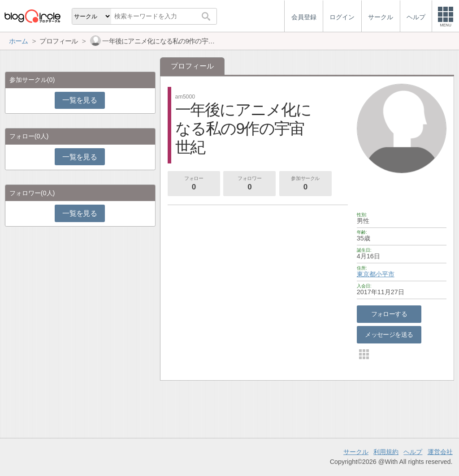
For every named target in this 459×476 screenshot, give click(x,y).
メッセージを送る (389, 334)
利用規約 (386, 452)
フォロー (194, 184)
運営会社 (440, 452)
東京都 (366, 274)
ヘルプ (413, 452)
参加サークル (305, 184)
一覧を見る (80, 100)
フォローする (389, 314)
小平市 (385, 274)
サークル (356, 452)
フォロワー (250, 184)
